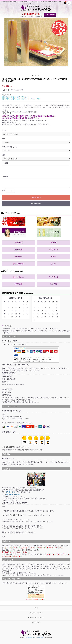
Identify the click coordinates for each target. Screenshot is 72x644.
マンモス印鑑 (54, 277)
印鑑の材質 (54, 242)
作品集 (54, 257)
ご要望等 (5, 176)
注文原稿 (5, 163)
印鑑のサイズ (54, 250)
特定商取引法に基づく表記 (36, 618)
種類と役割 (18, 242)
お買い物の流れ (18, 264)
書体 (3, 139)
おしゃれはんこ (18, 277)
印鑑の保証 (18, 257)
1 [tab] (33, 76)
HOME (36, 608)
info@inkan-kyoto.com (14, 494)
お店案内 (54, 264)
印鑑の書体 (18, 250)
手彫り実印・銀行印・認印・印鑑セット (15, 97)
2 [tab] (36, 76)
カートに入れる (36, 197)
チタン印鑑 (54, 284)
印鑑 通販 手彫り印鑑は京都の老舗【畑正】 (35, 638)
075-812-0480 (32, 14)
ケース (4, 130)
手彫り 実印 (36, 99)
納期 (3, 155)
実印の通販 (18, 284)
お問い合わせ (50, 15)
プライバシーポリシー (36, 613)
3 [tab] (39, 76)
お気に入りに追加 (36, 204)
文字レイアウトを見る (9, 147)
